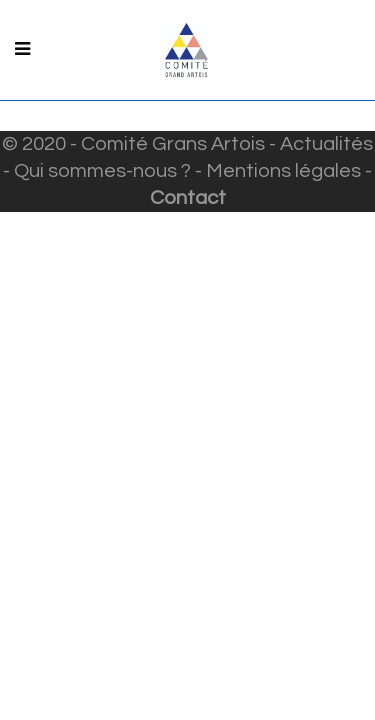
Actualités (326, 144)
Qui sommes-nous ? (102, 171)
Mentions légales (283, 171)
